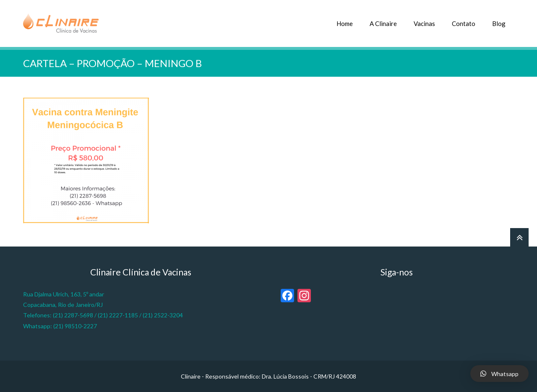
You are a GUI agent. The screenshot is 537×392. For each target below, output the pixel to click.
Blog (499, 23)
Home (345, 23)
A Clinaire (383, 23)
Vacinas (424, 23)
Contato (464, 23)
